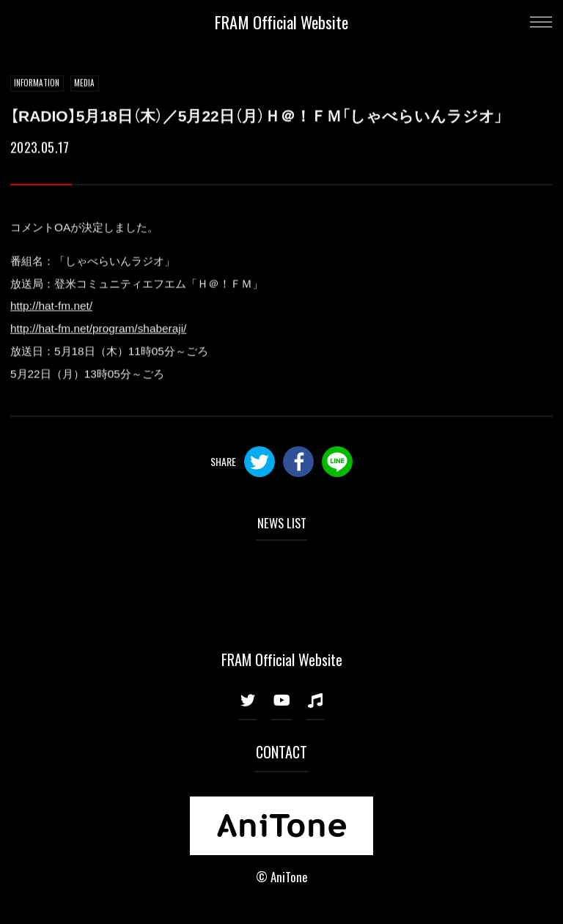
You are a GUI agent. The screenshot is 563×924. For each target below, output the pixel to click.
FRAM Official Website (281, 22)
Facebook (298, 462)
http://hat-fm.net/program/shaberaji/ (98, 329)
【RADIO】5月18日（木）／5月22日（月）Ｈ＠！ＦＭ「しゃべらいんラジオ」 (257, 116)
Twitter (260, 462)
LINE (337, 462)
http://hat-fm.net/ (51, 306)
